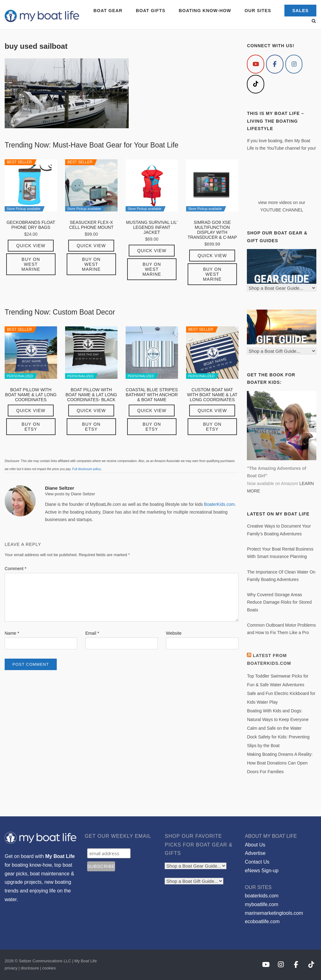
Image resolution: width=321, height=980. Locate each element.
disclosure (30, 968)
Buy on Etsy (31, 427)
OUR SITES (258, 11)
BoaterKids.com (219, 504)
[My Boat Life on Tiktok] (256, 84)
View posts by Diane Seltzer (70, 494)
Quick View (31, 246)
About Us (255, 845)
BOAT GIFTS (151, 11)
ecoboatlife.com (262, 921)
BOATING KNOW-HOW (205, 11)
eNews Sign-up (262, 871)
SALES (300, 11)
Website (174, 633)
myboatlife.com (261, 904)
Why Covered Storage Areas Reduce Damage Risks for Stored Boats (279, 602)
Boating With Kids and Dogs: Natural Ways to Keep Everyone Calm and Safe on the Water (278, 719)
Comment (16, 569)
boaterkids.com (262, 896)
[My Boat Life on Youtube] (256, 64)
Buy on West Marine (31, 264)
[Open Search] (314, 21)
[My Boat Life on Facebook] (275, 64)
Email (92, 633)
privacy (11, 968)
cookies (49, 968)
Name (12, 633)
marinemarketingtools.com (274, 913)
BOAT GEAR (108, 11)
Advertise (255, 853)
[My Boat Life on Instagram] (294, 64)
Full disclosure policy (87, 469)
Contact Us (257, 862)
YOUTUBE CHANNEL (282, 210)
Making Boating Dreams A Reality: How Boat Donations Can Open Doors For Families (280, 763)
